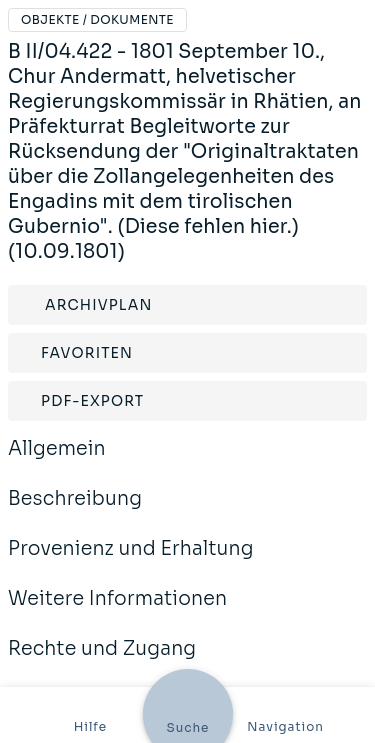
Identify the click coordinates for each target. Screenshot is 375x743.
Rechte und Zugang (102, 662)
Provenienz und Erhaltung (131, 562)
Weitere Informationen (117, 612)
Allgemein (57, 462)
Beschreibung (75, 512)
